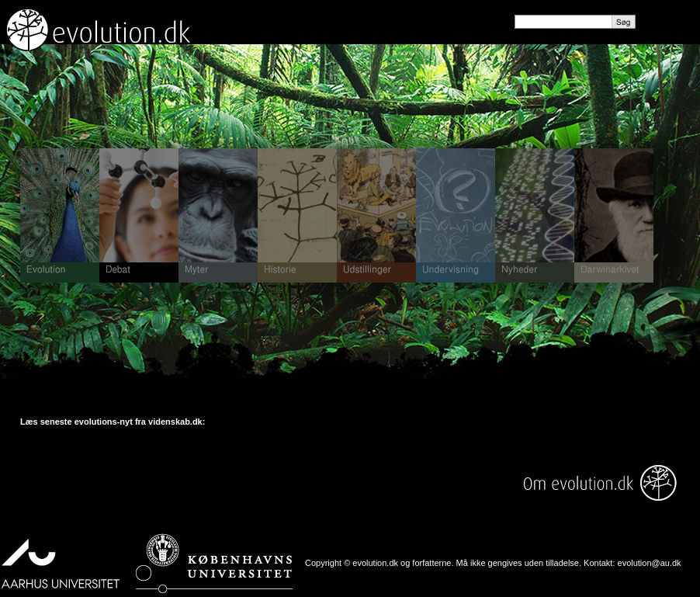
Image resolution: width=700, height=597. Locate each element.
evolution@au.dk (650, 563)
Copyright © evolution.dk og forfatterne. (379, 563)
